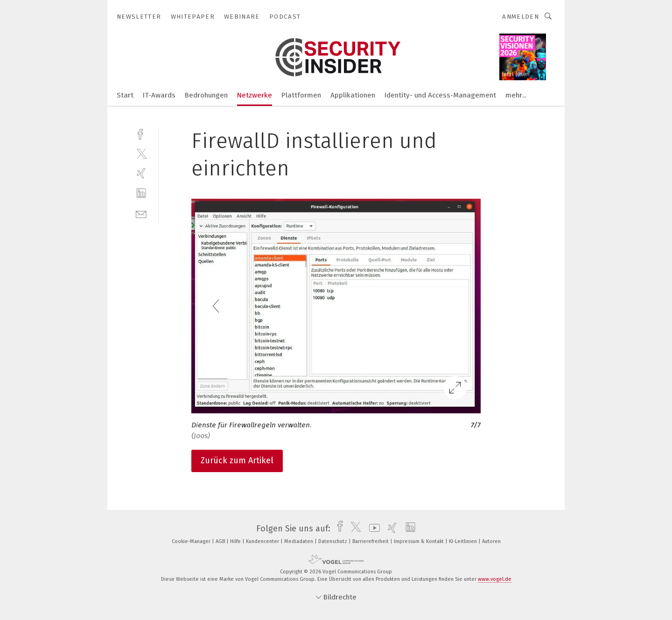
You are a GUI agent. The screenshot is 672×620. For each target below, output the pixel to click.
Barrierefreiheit (371, 541)
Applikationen (353, 95)
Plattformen (301, 95)
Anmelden (521, 17)
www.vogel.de (495, 579)
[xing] (141, 173)
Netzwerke (255, 95)
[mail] (141, 213)
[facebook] (141, 133)
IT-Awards (159, 95)
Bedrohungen (206, 95)
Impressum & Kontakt (420, 541)
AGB (221, 541)
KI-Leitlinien (464, 541)
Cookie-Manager (192, 541)
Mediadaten (299, 541)
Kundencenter (263, 541)
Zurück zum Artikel (237, 460)
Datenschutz (333, 541)
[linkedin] (141, 193)
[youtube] (372, 529)
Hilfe (236, 541)
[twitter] (141, 153)
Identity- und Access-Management (440, 95)
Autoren (491, 541)
